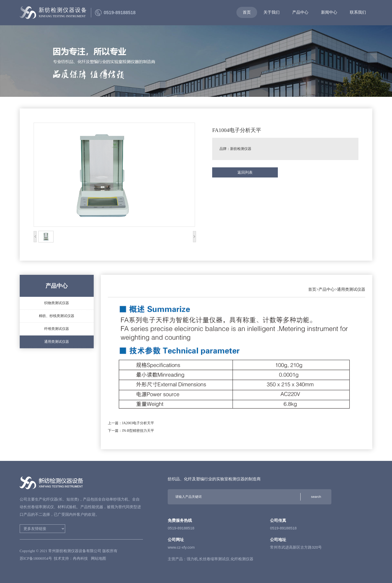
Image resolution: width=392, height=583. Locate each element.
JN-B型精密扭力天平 (138, 431)
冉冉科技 (81, 558)
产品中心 (327, 289)
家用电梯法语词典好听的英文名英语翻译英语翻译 (42, 529)
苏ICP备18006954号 (36, 558)
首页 (312, 289)
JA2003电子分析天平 (138, 423)
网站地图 (99, 558)
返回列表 (245, 172)
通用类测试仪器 (351, 289)
